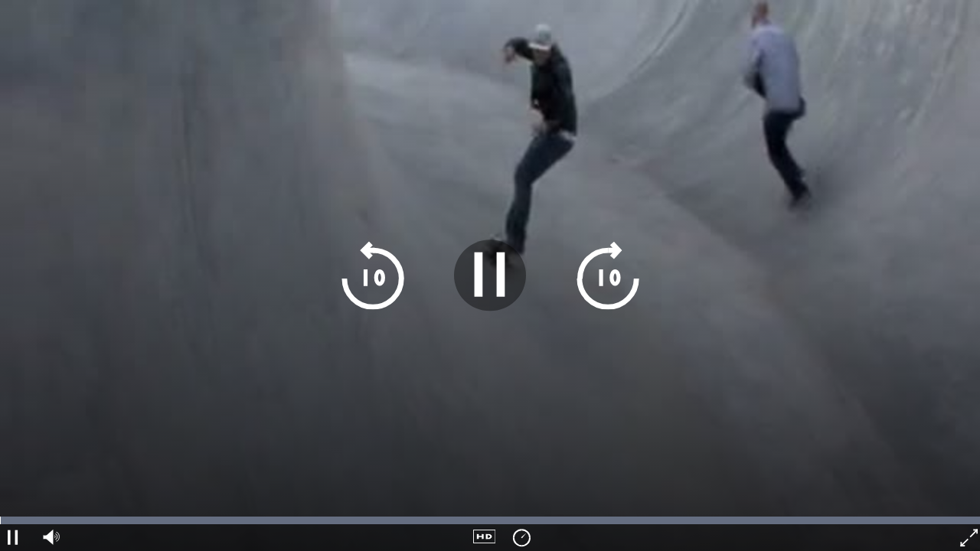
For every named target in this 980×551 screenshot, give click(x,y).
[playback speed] (521, 538)
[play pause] (490, 275)
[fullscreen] (967, 538)
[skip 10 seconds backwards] (372, 275)
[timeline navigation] (490, 520)
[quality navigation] (484, 538)
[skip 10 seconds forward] (608, 275)
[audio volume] (49, 538)
